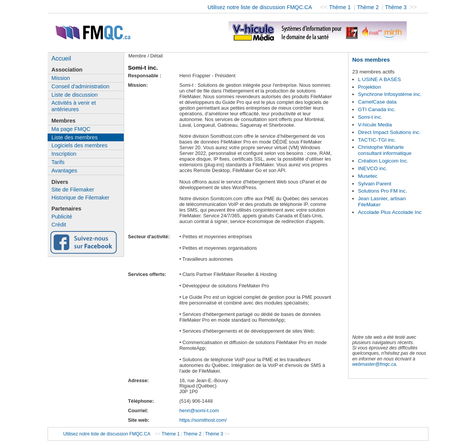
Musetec (368, 176)
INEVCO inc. (373, 168)
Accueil (61, 58)
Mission (61, 78)
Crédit (59, 225)
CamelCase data (377, 102)
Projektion (369, 87)
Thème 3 (397, 7)
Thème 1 (341, 7)
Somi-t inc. (370, 117)
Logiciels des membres (79, 145)
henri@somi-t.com (199, 411)
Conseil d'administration (80, 86)
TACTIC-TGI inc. (377, 140)
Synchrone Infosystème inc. (390, 94)
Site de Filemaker (73, 190)
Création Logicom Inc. (383, 161)
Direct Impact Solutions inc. (389, 132)
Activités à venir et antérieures (74, 106)
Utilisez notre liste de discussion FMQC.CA (260, 7)
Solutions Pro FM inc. (383, 191)
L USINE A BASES (379, 79)
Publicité (62, 217)
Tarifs (58, 162)
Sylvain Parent (375, 184)
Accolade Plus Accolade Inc (390, 212)
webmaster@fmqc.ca (374, 364)
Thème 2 (369, 7)
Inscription (64, 154)
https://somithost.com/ (203, 420)
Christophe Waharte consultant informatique (385, 150)
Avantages (64, 171)
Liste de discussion (75, 95)
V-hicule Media (375, 125)
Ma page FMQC (71, 129)
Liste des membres (75, 137)
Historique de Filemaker (80, 198)
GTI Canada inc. (377, 109)
